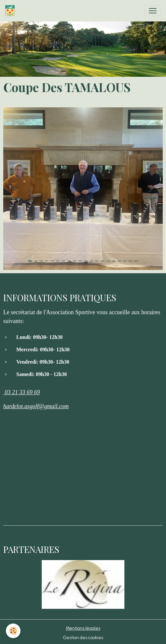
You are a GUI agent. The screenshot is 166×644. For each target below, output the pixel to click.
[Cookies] (13, 631)
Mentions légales (83, 628)
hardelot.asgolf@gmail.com (36, 406)
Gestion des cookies (83, 638)
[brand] (11, 11)
